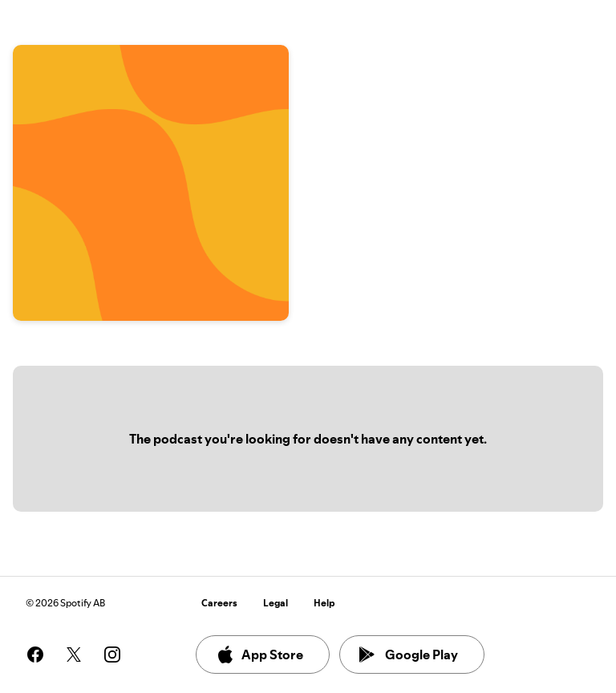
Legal (276, 603)
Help (324, 603)
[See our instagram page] (112, 654)
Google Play (409, 654)
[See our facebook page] (35, 654)
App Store (259, 654)
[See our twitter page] (74, 654)
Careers (219, 603)
